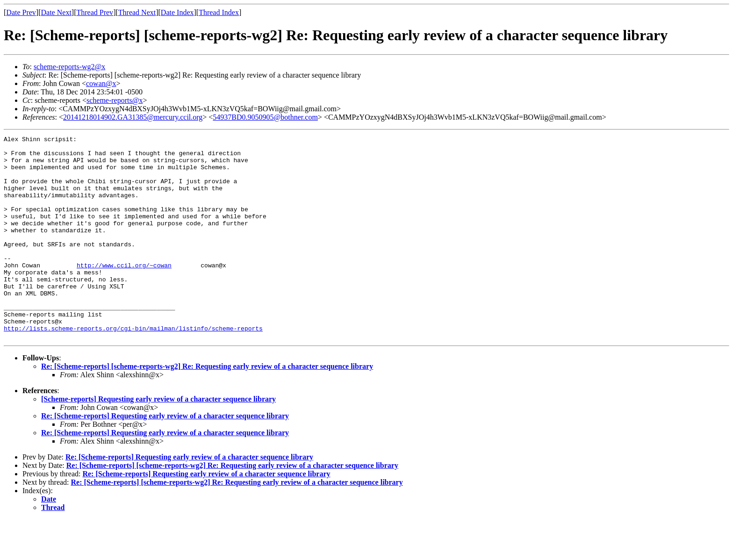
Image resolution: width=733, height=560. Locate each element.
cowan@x (101, 83)
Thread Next (137, 12)
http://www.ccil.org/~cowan (124, 292)
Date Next (56, 12)
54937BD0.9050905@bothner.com (265, 117)
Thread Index (219, 12)
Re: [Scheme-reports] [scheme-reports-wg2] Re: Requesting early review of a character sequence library (207, 407)
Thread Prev (95, 12)
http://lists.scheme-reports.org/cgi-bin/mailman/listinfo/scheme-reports (133, 367)
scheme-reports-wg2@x (69, 67)
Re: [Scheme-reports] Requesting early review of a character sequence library (165, 456)
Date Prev (21, 12)
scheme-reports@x (115, 100)
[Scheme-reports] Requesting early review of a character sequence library (158, 440)
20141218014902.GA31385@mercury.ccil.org (133, 117)
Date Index (177, 12)
